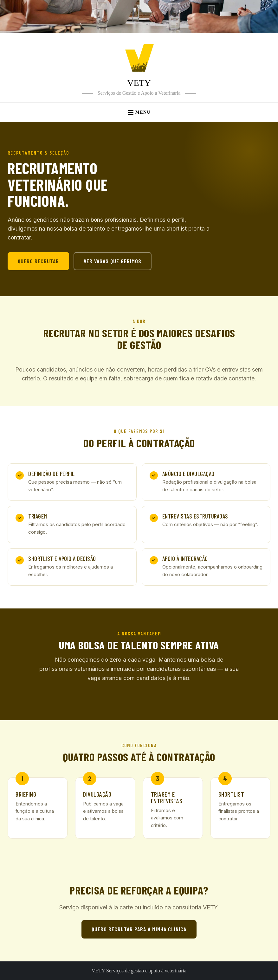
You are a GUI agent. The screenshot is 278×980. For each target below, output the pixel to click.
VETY (139, 83)
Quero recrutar (38, 261)
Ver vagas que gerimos (113, 261)
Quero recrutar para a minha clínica (139, 929)
